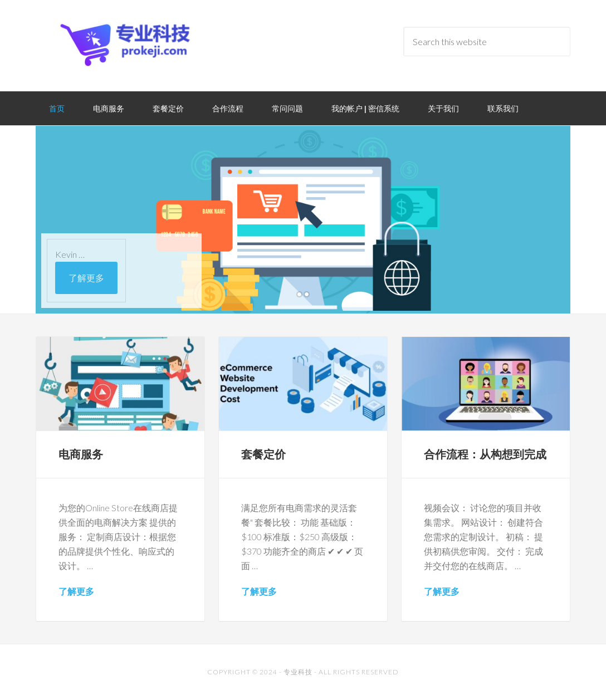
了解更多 (86, 278)
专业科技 (298, 672)
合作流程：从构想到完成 (485, 454)
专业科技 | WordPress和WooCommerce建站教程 (125, 45)
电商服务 (81, 454)
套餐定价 (263, 454)
